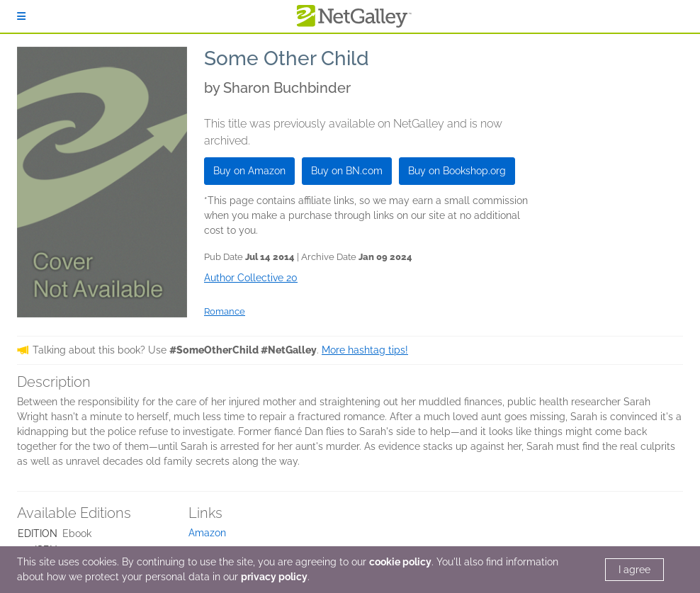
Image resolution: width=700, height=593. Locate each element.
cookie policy (400, 562)
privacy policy (274, 577)
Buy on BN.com (347, 171)
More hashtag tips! (365, 350)
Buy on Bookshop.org (457, 171)
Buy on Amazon (249, 171)
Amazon (207, 533)
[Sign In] (21, 16)
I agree (634, 570)
